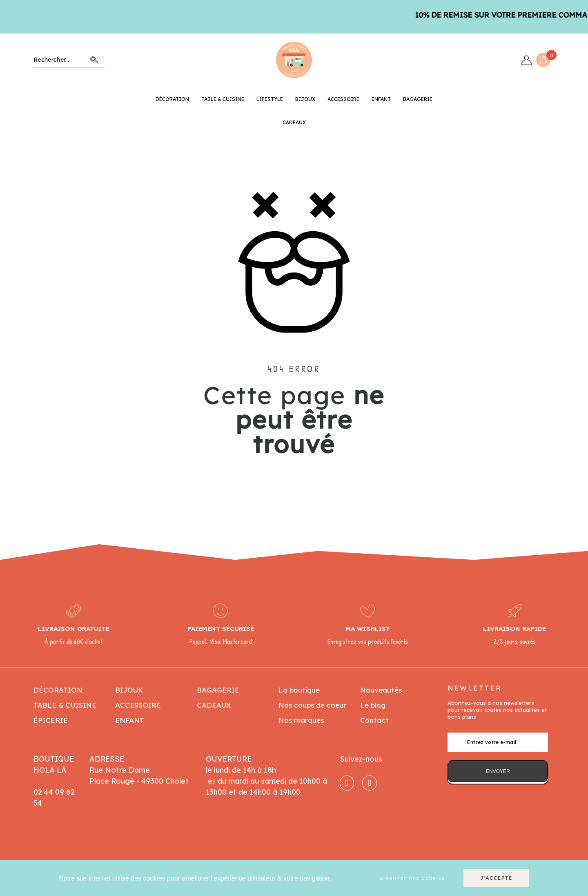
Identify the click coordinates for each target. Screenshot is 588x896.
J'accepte (496, 878)
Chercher (94, 60)
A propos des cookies (412, 878)
